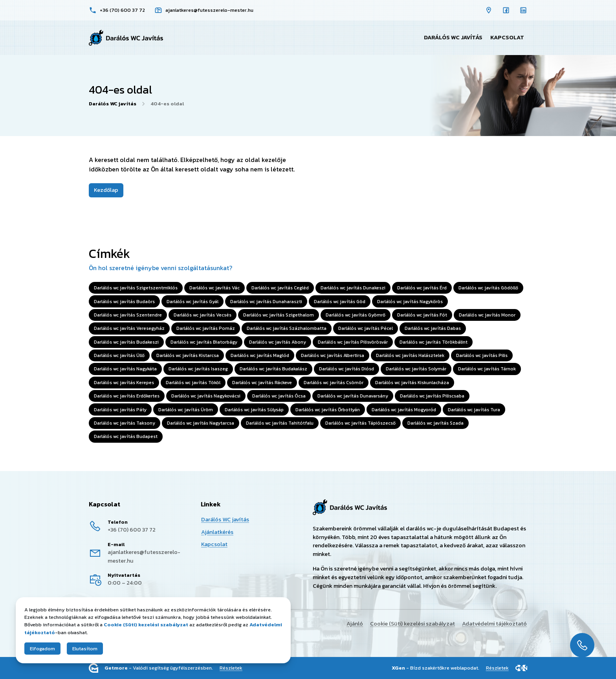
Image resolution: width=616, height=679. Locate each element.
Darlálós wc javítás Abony (278, 342)
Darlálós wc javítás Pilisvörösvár (353, 342)
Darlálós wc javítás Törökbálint (434, 342)
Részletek (231, 668)
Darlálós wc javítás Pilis (482, 355)
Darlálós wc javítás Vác (214, 288)
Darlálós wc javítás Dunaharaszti (266, 302)
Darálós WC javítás (453, 37)
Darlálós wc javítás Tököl (193, 383)
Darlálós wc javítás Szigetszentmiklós (136, 288)
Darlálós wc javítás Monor (487, 315)
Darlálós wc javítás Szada (435, 423)
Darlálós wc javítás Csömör (334, 383)
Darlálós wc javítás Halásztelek (410, 355)
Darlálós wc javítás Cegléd (280, 288)
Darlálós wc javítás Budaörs (124, 302)
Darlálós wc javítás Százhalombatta (287, 329)
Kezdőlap (106, 190)
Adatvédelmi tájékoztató (494, 624)
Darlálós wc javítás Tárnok (487, 369)
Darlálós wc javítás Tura (474, 410)
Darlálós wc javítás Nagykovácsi (206, 396)
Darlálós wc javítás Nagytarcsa (201, 423)
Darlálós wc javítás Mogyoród (404, 410)
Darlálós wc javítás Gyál (192, 302)
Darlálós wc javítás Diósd (346, 369)
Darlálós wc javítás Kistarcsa (188, 355)
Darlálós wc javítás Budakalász (273, 369)
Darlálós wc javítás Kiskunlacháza (412, 383)
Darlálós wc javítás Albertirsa (333, 355)
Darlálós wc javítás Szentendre (128, 315)
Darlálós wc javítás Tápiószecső (360, 423)
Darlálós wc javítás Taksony (125, 423)
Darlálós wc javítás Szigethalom (279, 315)
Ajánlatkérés (217, 532)
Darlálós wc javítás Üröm (186, 410)
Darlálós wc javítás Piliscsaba (432, 396)
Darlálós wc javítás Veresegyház (129, 329)
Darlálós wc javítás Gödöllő (488, 288)
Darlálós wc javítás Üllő (119, 355)
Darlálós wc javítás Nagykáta (125, 369)
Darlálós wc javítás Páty (120, 410)
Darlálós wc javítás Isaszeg (198, 369)
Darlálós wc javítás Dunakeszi (353, 288)
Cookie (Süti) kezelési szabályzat (412, 624)
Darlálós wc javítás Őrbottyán (328, 410)
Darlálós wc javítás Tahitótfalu (280, 423)
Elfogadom (42, 649)
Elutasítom (85, 649)
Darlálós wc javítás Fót (422, 315)
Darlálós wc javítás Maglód (260, 355)
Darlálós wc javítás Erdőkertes (127, 396)
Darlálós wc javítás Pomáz (206, 329)
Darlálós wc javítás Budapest (126, 437)
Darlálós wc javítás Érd (422, 288)
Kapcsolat (507, 37)
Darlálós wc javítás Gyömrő (356, 315)
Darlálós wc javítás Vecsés (203, 315)
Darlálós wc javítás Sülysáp (254, 410)
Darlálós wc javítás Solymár (416, 369)
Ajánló (355, 624)
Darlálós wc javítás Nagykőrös (410, 302)
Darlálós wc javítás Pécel (366, 329)
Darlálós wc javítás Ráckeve (262, 383)
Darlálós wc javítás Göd (340, 302)
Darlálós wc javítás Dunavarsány (353, 396)
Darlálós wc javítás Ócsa (279, 396)
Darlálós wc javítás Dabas (433, 329)
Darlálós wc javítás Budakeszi (126, 342)
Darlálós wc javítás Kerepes (124, 383)
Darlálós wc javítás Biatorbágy (204, 342)
